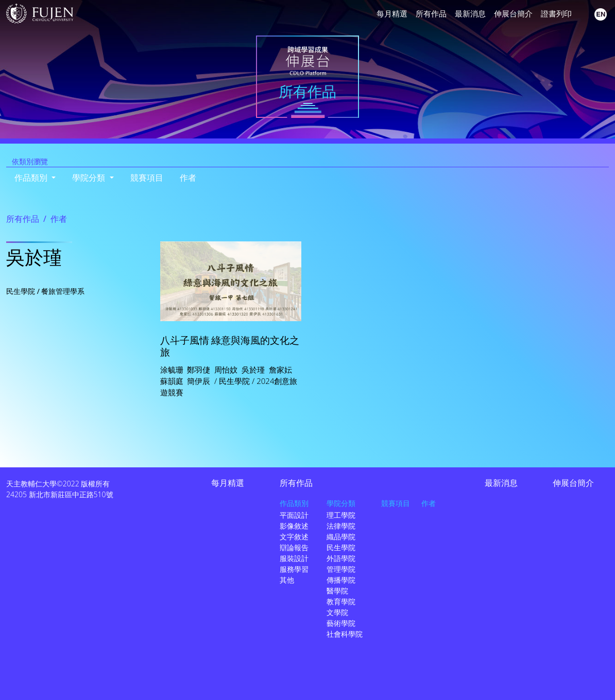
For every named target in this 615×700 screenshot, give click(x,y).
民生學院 (341, 547)
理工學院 (341, 515)
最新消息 (470, 13)
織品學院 (341, 537)
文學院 (337, 612)
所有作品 (431, 13)
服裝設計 (294, 558)
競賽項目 (147, 178)
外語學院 (341, 558)
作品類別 (294, 503)
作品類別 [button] (32, 178)
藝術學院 (341, 623)
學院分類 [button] (90, 178)
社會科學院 (345, 634)
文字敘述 (294, 537)
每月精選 (392, 13)
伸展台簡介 (513, 13)
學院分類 (341, 503)
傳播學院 (341, 580)
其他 (287, 580)
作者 (188, 178)
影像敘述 (294, 526)
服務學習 (294, 569)
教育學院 (341, 601)
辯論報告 (294, 547)
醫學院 (337, 591)
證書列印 (556, 13)
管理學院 (341, 569)
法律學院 (341, 526)
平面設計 (294, 515)
